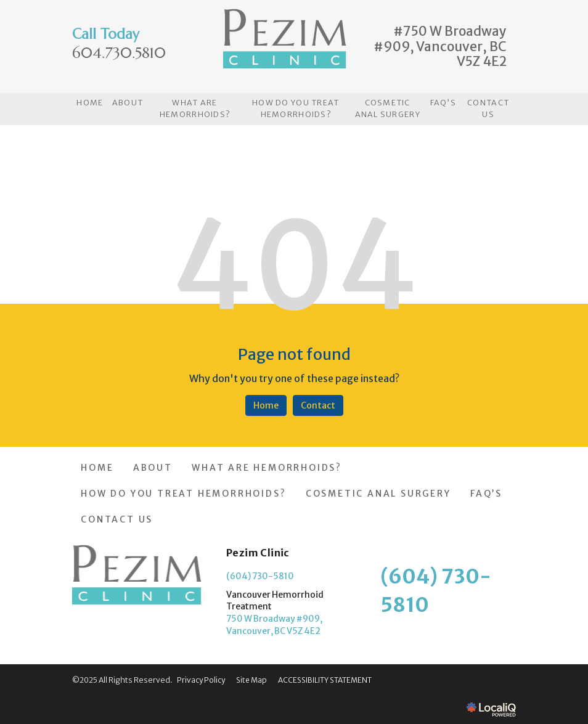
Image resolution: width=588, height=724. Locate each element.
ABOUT (128, 103)
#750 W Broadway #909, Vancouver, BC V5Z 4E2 (440, 46)
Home (266, 405)
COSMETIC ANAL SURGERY (388, 108)
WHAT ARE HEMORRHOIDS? (195, 108)
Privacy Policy (201, 680)
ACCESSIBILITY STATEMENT (325, 680)
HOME (90, 103)
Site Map (251, 680)
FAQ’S (443, 103)
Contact (318, 405)
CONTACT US (488, 108)
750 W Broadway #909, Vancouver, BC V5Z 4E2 (274, 625)
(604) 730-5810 (260, 576)
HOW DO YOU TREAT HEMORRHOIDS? (296, 108)
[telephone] (119, 55)
